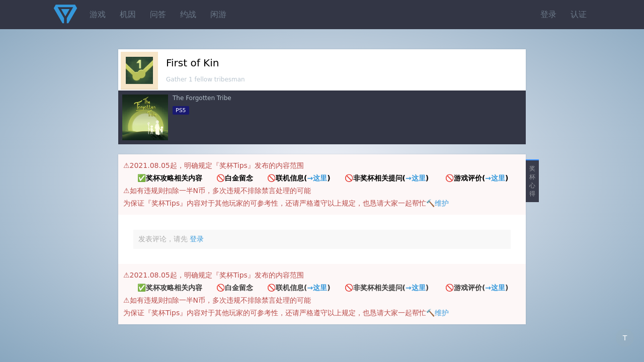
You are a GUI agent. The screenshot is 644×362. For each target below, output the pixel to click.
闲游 (218, 14)
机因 (128, 14)
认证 (579, 14)
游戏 (98, 14)
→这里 (317, 178)
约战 (188, 14)
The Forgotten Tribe (202, 98)
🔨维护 (437, 203)
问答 (158, 14)
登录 (548, 14)
